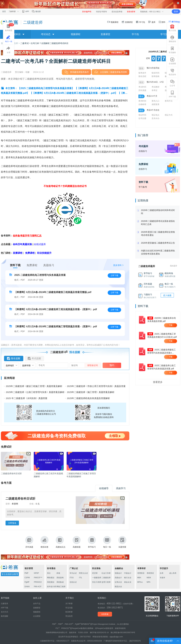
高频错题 (77, 542)
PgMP (27, 582)
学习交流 (165, 34)
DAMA (27, 587)
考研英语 (150, 573)
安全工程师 (97, 582)
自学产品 (37, 604)
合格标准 (142, 104)
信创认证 (73, 582)
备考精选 (9, 27)
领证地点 (155, 115)
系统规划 (51, 582)
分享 (9, 50)
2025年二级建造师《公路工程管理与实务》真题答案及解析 (35, 392)
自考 (162, 573)
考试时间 (142, 87)
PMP (26, 573)
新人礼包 (172, 28)
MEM (149, 578)
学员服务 (172, 50)
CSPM (27, 578)
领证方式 (169, 115)
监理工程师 (106, 582)
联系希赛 (69, 612)
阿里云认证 (83, 573)
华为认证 (73, 573)
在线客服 (105, 614)
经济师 (95, 573)
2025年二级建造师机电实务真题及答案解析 (88, 398)
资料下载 (15, 265)
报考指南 (155, 76)
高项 (58, 573)
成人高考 (173, 573)
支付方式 (4, 612)
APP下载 (172, 94)
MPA (149, 582)
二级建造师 (106, 578)
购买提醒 (4, 616)
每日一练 (107, 542)
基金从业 (128, 582)
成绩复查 (155, 104)
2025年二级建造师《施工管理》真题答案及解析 (91, 392)
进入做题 (167, 295)
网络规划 (51, 578)
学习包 (140, 22)
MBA (139, 578)
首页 (4, 11)
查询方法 (169, 101)
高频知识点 (61, 542)
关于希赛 (69, 604)
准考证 (154, 90)
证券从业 (118, 582)
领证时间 (142, 115)
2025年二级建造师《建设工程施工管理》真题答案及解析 (34, 386)
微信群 (36, 11)
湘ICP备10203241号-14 (99, 633)
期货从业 (118, 587)
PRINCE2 (38, 582)
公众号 (172, 83)
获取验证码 (93, 365)
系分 (49, 573)
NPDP (36, 573)
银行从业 (128, 578)
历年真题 (29, 542)
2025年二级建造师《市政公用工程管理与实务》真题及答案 (96, 386)
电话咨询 (172, 72)
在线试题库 (40, 244)
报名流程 (142, 76)
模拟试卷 (45, 542)
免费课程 (32, 265)
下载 (171, 325)
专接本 (162, 578)
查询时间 (142, 101)
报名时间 (155, 73)
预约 (112, 365)
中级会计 (128, 573)
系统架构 (60, 578)
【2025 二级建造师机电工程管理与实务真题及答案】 (46, 88)
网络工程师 (61, 587)
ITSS (72, 578)
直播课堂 (127, 22)
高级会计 (118, 578)
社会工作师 (106, 573)
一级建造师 (97, 578)
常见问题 (69, 608)
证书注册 (142, 118)
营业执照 (69, 616)
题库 (152, 22)
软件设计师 (52, 587)
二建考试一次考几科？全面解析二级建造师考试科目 (44, 43)
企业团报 (172, 61)
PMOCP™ (38, 578)
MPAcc (140, 582)
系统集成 (60, 582)
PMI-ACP (38, 587)
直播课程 (18, 253)
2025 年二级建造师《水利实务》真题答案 (27, 398)
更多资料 (117, 265)
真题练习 (49, 265)
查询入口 (155, 101)
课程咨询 (172, 39)
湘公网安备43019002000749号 (123, 633)
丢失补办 (155, 118)
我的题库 (174, 266)
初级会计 (118, 573)
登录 (176, 11)
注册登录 (4, 604)
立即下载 (114, 275)
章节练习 (92, 542)
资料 (162, 22)
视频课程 (113, 22)
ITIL (81, 578)
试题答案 (122, 542)
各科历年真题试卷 (22, 244)
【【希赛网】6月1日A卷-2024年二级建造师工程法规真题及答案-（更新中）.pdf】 (74, 93)
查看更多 (158, 382)
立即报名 (12, 523)
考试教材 (155, 87)
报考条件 (142, 73)
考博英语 (141, 573)
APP (25, 11)
